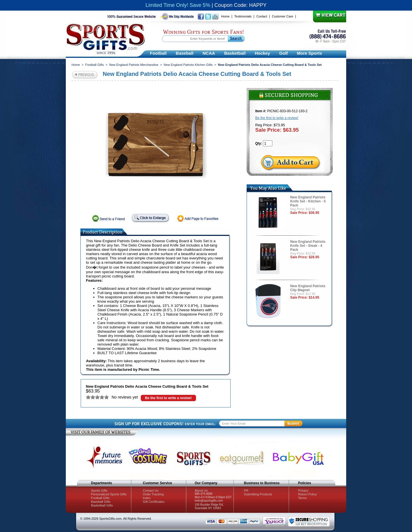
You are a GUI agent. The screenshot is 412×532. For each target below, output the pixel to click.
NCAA (209, 53)
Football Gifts (95, 65)
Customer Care (283, 16)
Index (147, 498)
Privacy (303, 490)
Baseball (185, 53)
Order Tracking (153, 494)
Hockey (262, 53)
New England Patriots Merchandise (134, 65)
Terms (302, 498)
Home (225, 16)
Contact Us (150, 490)
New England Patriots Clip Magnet (308, 288)
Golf (284, 53)
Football (158, 53)
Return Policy (307, 494)
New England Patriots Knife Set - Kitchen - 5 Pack (308, 201)
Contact (262, 16)
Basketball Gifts (102, 505)
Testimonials (243, 16)
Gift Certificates (153, 502)
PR (246, 490)
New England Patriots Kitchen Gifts (188, 65)
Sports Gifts (99, 490)
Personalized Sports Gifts (109, 494)
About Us (201, 490)
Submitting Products (258, 494)
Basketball (235, 53)
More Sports (310, 53)
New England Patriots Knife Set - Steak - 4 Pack (308, 246)
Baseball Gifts (101, 502)
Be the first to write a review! (168, 398)
